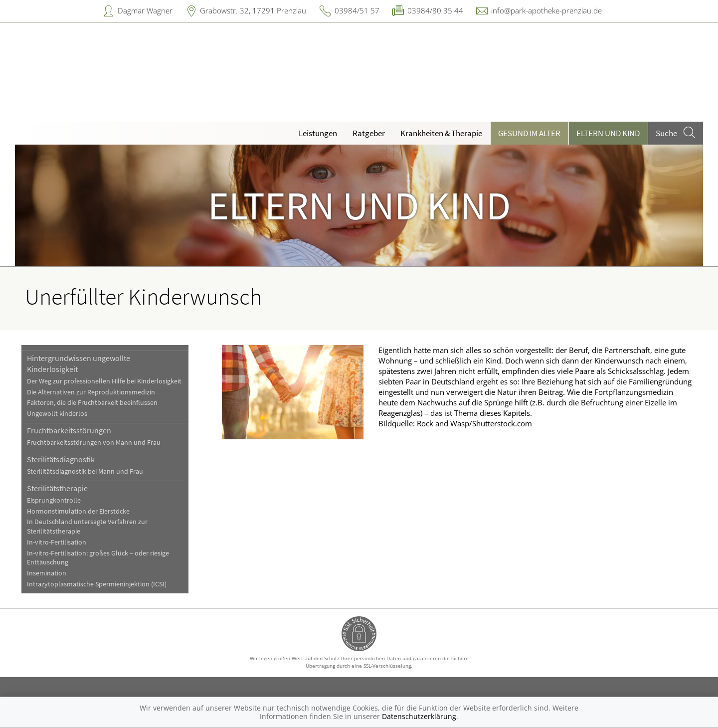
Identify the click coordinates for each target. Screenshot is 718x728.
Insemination (47, 573)
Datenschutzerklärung (419, 716)
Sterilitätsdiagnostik (61, 459)
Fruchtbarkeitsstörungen (69, 430)
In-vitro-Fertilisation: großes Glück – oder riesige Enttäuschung (98, 558)
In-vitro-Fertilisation (57, 542)
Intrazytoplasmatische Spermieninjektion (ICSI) (97, 584)
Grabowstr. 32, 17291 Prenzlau (253, 10)
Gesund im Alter (529, 133)
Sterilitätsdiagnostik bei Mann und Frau (85, 471)
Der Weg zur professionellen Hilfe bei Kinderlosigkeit (104, 381)
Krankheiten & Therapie (441, 133)
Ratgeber (369, 133)
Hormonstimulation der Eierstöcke (78, 511)
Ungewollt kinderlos (57, 414)
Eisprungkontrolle (54, 500)
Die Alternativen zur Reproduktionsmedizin (91, 392)
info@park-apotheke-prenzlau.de (546, 10)
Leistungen (318, 133)
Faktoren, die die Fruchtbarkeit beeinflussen (92, 403)
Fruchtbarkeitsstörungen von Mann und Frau (94, 443)
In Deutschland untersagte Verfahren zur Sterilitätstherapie (87, 527)
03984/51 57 (357, 10)
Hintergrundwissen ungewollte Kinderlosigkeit (79, 364)
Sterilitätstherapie (57, 488)
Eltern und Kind (608, 133)
